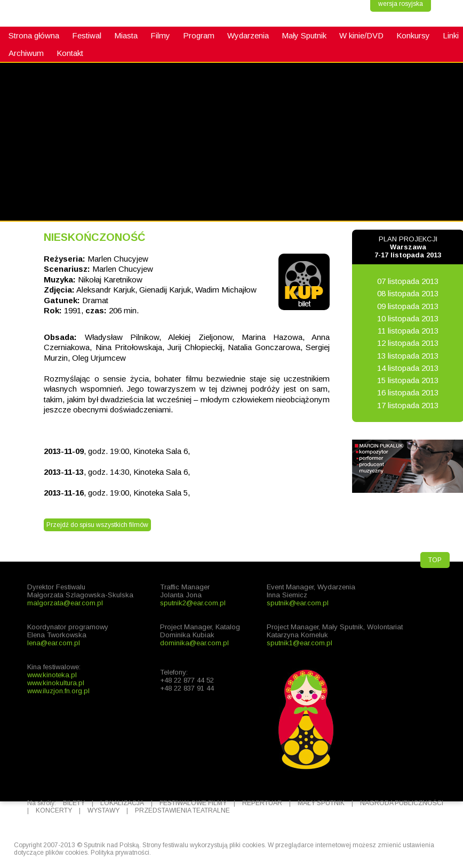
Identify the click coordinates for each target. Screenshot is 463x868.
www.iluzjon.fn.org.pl (58, 691)
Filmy (160, 35)
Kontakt (70, 53)
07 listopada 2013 (408, 281)
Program (199, 35)
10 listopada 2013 (408, 318)
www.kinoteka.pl (52, 675)
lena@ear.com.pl (54, 643)
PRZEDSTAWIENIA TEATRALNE (182, 810)
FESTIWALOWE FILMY (193, 803)
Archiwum (26, 53)
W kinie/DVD (361, 35)
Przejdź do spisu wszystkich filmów (97, 525)
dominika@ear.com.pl (194, 643)
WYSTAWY (103, 810)
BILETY (74, 803)
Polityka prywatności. (121, 853)
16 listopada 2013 (408, 392)
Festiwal (87, 35)
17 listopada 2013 (408, 405)
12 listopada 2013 (408, 343)
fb (13, 211)
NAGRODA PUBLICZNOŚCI (402, 803)
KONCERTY (54, 810)
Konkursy (413, 35)
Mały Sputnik (304, 35)
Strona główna (34, 35)
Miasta (126, 35)
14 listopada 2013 (408, 368)
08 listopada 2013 (408, 293)
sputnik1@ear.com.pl (300, 643)
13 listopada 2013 (408, 356)
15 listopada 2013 (408, 380)
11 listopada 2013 (408, 331)
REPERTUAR (262, 803)
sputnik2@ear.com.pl (193, 603)
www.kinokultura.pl (56, 683)
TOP (435, 560)
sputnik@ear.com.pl (298, 603)
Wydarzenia (248, 35)
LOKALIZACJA (122, 803)
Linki (451, 35)
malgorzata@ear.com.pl (65, 603)
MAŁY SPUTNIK (321, 803)
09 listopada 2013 (408, 306)
